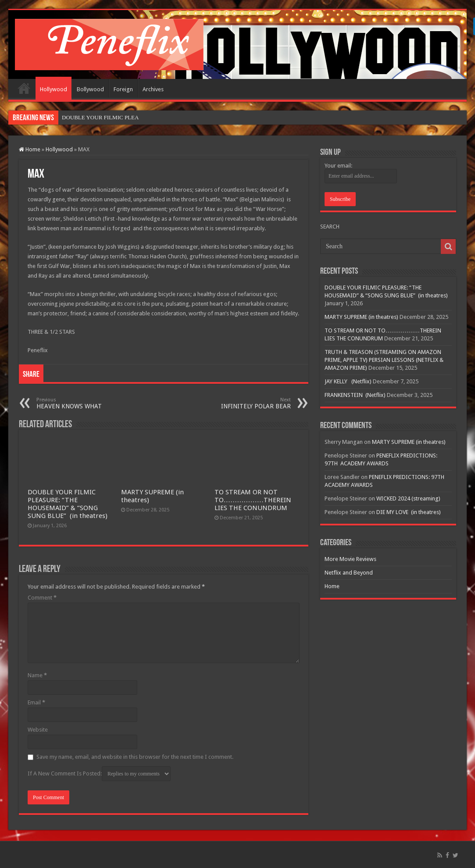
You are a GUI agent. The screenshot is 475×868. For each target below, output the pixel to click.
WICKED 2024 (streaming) (408, 498)
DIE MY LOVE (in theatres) (409, 512)
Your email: (338, 166)
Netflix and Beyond (349, 573)
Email (36, 702)
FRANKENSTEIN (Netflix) (355, 395)
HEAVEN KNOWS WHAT (81, 403)
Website (38, 730)
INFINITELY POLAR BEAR (246, 403)
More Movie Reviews (350, 559)
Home (24, 88)
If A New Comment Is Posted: (99, 774)
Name (37, 675)
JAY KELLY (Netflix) (348, 381)
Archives (153, 89)
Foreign (123, 89)
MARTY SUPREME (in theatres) (361, 317)
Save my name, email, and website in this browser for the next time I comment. (135, 757)
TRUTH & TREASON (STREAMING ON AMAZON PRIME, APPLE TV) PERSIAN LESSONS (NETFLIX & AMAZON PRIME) (384, 360)
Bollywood (90, 89)
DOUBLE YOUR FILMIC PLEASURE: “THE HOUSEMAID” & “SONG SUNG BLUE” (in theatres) (68, 504)
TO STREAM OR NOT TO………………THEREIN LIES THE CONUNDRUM (253, 500)
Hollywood (54, 89)
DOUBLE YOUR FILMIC (93, 117)
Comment (42, 598)
